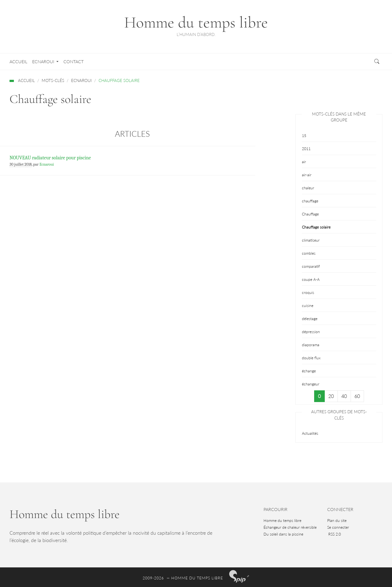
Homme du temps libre (282, 520)
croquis (308, 292)
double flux (311, 358)
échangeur (311, 384)
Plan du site (337, 520)
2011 (306, 149)
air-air (307, 175)
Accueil (18, 61)
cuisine (308, 305)
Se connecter (338, 527)
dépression (311, 332)
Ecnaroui (44, 61)
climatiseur (311, 240)
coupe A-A (311, 279)
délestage (310, 319)
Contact (73, 61)
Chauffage (310, 214)
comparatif (311, 266)
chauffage (310, 201)
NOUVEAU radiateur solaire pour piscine (50, 158)
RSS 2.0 (334, 534)
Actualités (310, 433)
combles (309, 253)
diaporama (311, 345)
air (304, 162)
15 (304, 136)
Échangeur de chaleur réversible (290, 527)
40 (344, 396)
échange (309, 371)
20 (331, 396)
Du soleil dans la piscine (283, 534)
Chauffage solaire (316, 227)
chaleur (308, 188)
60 (357, 396)
